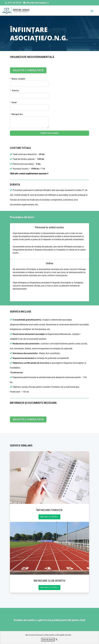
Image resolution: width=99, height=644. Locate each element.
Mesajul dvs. (17, 114)
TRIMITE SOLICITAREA (49, 133)
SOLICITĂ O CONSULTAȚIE (28, 70)
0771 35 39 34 (14, 3)
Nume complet (18, 79)
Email (14, 102)
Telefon (15, 91)
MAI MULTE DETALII (49, 517)
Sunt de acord (48, 640)
